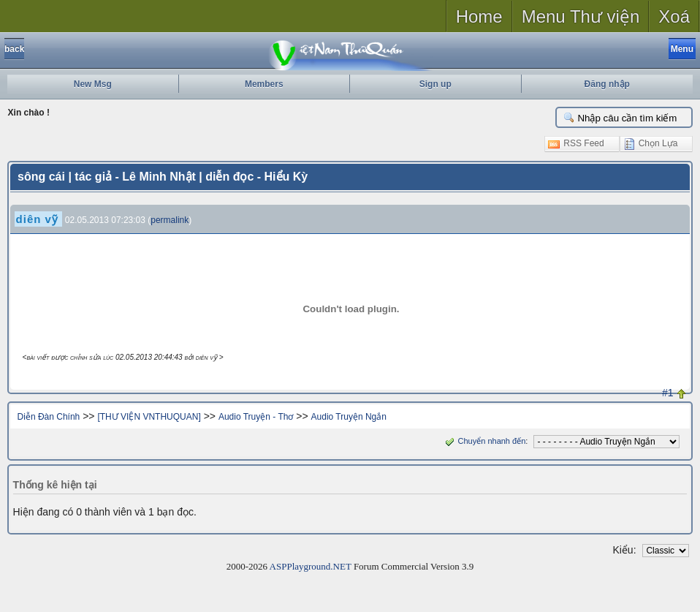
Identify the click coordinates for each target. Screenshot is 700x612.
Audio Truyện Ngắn (349, 417)
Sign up (435, 84)
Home (479, 16)
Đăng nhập (607, 84)
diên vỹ (37, 219)
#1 (668, 393)
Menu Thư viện (581, 16)
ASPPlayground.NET (311, 566)
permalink (170, 220)
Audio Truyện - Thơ (256, 417)
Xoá (674, 16)
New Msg (93, 84)
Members (264, 84)
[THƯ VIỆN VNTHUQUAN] (149, 417)
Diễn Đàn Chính (49, 417)
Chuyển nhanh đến (484, 441)
